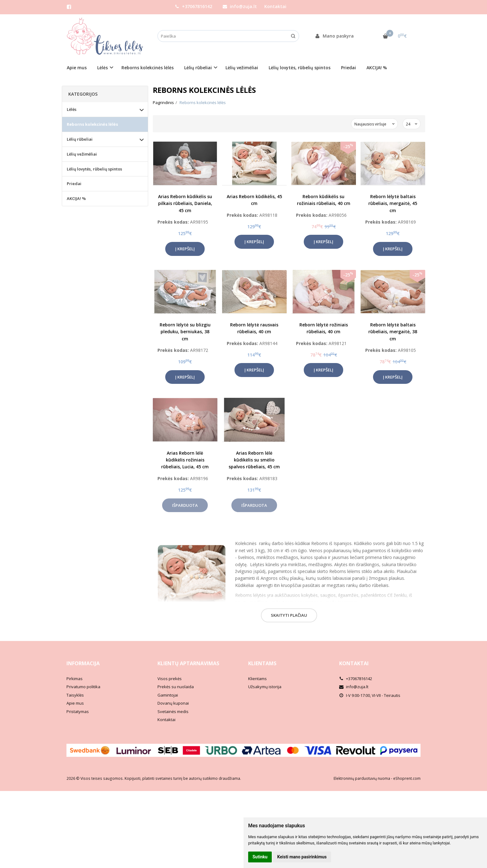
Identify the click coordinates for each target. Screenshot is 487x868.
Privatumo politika (83, 687)
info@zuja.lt (240, 6)
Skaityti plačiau (289, 615)
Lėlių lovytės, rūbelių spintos (300, 68)
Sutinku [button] (260, 857)
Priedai (348, 68)
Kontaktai (275, 6)
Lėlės (72, 109)
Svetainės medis (173, 711)
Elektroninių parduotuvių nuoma (362, 778)
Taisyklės (75, 695)
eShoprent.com (407, 778)
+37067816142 (193, 6)
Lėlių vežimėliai (242, 68)
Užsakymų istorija (265, 687)
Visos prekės (170, 679)
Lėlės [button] (102, 68)
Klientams (262, 663)
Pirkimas (75, 679)
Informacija (83, 663)
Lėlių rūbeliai (80, 139)
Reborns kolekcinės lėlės (148, 68)
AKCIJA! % (377, 68)
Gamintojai (168, 695)
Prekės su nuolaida (176, 687)
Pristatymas (78, 711)
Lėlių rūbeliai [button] (198, 68)
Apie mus (77, 68)
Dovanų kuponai (173, 703)
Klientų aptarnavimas (188, 663)
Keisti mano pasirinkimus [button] (302, 857)
